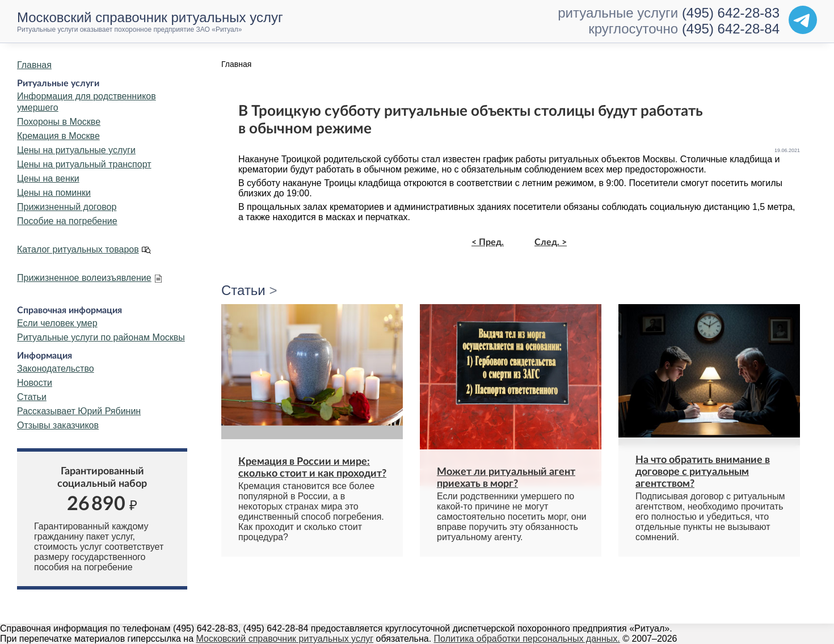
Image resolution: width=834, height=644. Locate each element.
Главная (34, 65)
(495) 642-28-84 (731, 29)
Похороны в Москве (59, 122)
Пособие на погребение (67, 221)
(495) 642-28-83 (731, 13)
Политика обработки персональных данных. (527, 639)
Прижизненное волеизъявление (84, 278)
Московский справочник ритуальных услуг (285, 639)
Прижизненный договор (67, 207)
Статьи (32, 397)
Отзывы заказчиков (58, 425)
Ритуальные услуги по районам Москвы (101, 337)
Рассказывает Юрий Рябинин (79, 411)
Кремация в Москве (58, 136)
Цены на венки (48, 178)
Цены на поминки (54, 193)
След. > (551, 242)
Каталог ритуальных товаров (78, 249)
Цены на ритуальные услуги (76, 150)
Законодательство (56, 369)
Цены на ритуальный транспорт (84, 164)
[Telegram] (803, 20)
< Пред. (488, 242)
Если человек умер (57, 323)
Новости (35, 383)
